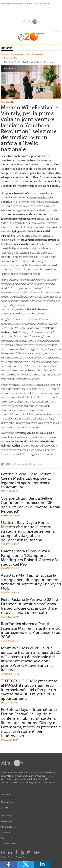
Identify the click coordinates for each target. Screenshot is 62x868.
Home (4, 54)
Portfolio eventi (36, 54)
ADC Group (6, 816)
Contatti (19, 4)
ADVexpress (6, 821)
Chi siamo (6, 794)
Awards (4, 838)
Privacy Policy (7, 857)
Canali (4, 808)
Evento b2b (10, 58)
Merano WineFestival (40, 198)
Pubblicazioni (8, 844)
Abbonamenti (7, 4)
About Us (29, 4)
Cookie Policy (22, 857)
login (46, 4)
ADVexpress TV (8, 827)
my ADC (38, 4)
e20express (17, 54)
